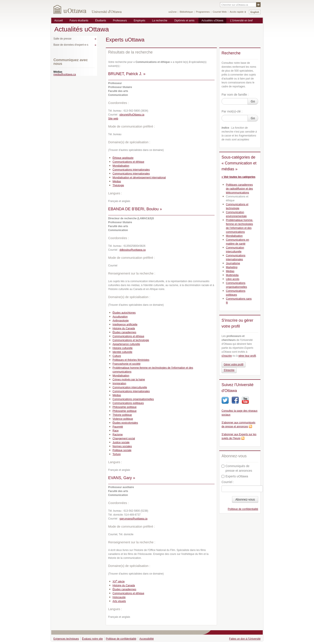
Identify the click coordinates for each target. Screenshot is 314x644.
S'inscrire (229, 370)
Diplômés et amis (184, 21)
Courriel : (228, 482)
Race (116, 431)
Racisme (118, 435)
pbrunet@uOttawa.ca (132, 115)
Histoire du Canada (124, 328)
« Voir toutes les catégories (238, 177)
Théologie (118, 185)
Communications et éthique (128, 162)
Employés (139, 21)
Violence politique (123, 419)
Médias (117, 181)
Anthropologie (121, 321)
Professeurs (120, 21)
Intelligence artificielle (125, 325)
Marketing (232, 267)
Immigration (119, 383)
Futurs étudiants (79, 21)
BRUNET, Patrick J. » (127, 74)
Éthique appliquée (123, 158)
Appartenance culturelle (126, 344)
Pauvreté (118, 427)
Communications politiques (128, 403)
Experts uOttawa (235, 476)
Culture (117, 356)
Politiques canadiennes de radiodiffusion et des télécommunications (239, 189)
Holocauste (119, 597)
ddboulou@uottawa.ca (133, 250)
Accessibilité (147, 639)
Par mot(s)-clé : (232, 111)
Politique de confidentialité (243, 509)
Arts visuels (119, 601)
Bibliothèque (186, 12)
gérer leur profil (247, 356)
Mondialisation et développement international (139, 178)
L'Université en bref (241, 21)
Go (253, 101)
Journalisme (233, 263)
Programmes (203, 12)
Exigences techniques (66, 639)
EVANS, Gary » (122, 478)
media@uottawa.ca (65, 74)
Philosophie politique (125, 407)
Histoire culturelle (123, 348)
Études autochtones (124, 313)
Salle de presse (62, 39)
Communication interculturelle (130, 387)
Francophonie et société (126, 364)
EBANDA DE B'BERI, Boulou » (135, 209)
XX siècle (119, 582)
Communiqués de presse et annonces (237, 468)
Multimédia (232, 275)
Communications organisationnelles (133, 399)
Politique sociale (122, 450)
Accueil (59, 21)
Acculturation (120, 317)
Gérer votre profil (234, 364)
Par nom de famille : (235, 95)
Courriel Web (220, 12)
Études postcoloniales (125, 423)
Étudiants (101, 21)
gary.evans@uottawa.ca (133, 519)
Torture (117, 454)
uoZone (173, 12)
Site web (113, 119)
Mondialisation (121, 166)
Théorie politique (122, 415)
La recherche (160, 21)
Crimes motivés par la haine (129, 380)
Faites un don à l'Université (245, 639)
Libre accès (233, 279)
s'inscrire (227, 356)
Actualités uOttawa (212, 21)
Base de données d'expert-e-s (71, 45)
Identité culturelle (122, 352)
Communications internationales (131, 170)
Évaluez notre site (92, 639)
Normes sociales (122, 446)
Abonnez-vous (245, 499)
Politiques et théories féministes (131, 360)
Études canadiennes (124, 332)
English (255, 12)
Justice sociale (121, 442)
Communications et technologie (131, 340)
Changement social (124, 439)
